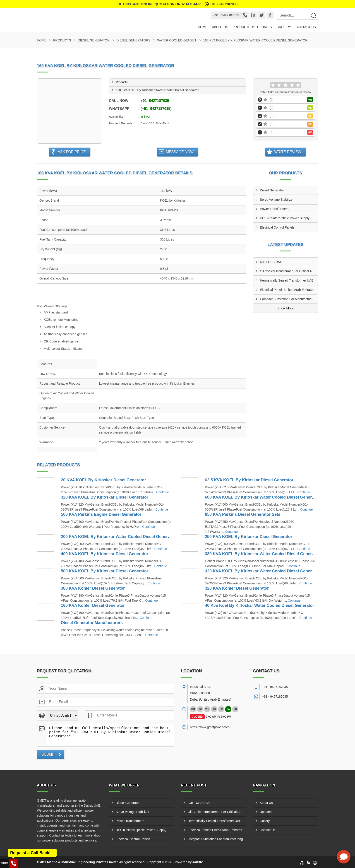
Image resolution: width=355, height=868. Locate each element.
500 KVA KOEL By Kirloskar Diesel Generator (105, 571)
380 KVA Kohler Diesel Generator (93, 588)
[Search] (313, 15)
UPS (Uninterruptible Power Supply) (285, 218)
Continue (163, 492)
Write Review (288, 152)
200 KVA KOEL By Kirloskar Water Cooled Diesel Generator (118, 537)
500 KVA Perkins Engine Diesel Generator (101, 514)
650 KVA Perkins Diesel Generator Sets (243, 514)
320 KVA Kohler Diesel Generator (237, 588)
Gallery (284, 27)
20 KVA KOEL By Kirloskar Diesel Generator (103, 480)
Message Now (180, 152)
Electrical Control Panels (277, 227)
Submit (48, 754)
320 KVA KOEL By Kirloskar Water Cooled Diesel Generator (262, 571)
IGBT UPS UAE (271, 262)
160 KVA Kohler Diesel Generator (93, 605)
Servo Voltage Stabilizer (277, 200)
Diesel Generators (133, 40)
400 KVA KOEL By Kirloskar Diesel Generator (105, 554)
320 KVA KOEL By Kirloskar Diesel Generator (105, 497)
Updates (265, 27)
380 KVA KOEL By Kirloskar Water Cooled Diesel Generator (262, 554)
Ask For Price (72, 152)
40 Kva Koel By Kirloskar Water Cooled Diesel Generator (260, 605)
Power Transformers (274, 209)
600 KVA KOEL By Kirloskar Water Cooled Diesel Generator (262, 497)
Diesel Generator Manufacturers (92, 623)
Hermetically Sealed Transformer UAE (287, 280)
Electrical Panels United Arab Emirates (287, 290)
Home (203, 27)
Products (241, 27)
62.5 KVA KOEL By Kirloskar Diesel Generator (249, 480)
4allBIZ (198, 862)
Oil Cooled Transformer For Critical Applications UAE (289, 271)
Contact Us (306, 27)
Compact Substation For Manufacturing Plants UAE (289, 299)
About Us (220, 27)
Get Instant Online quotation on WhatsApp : (177, 4)
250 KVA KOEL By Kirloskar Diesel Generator (249, 537)
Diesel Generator (94, 40)
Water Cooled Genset (177, 40)
